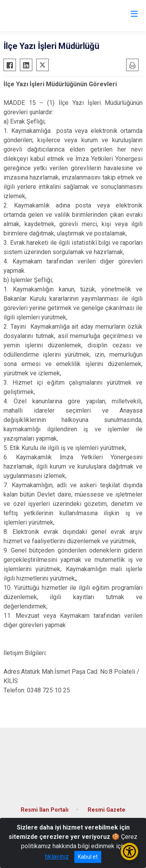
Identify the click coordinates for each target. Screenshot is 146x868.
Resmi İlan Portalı (45, 810)
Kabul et (88, 857)
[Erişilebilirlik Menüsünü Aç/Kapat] (129, 851)
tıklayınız (57, 857)
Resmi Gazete (106, 810)
